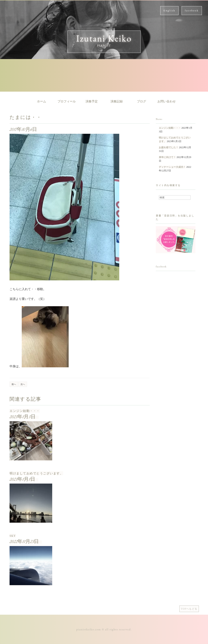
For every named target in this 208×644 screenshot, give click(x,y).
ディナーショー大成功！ (172, 167)
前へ (14, 384)
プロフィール (67, 101)
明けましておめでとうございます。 (36, 473)
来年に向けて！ (167, 157)
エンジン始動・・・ (25, 411)
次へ (23, 384)
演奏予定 (92, 101)
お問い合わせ (167, 101)
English (169, 11)
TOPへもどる (189, 609)
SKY (13, 536)
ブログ (141, 101)
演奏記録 (117, 101)
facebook (192, 11)
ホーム (42, 101)
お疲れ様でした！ (169, 147)
